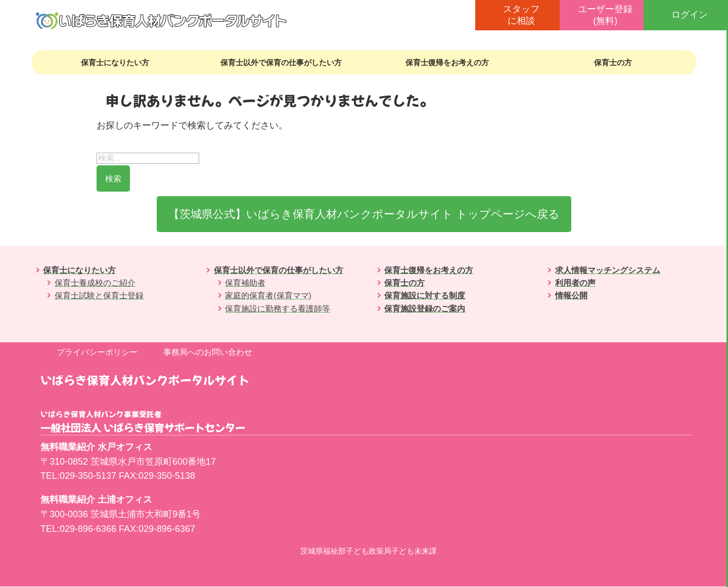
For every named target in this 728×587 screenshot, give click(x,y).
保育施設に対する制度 (425, 296)
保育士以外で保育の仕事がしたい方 (281, 62)
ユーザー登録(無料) (605, 15)
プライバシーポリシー (97, 353)
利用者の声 (575, 283)
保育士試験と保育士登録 (99, 296)
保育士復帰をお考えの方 (447, 62)
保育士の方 (613, 62)
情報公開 (571, 296)
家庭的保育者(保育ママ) (268, 296)
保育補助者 (245, 283)
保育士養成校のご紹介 (95, 283)
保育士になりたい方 (115, 62)
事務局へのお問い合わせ (208, 353)
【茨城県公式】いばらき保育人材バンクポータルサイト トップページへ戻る (364, 214)
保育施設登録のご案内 (425, 309)
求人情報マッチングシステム (608, 271)
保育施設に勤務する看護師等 (278, 309)
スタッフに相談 (521, 15)
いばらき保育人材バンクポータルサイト (145, 380)
